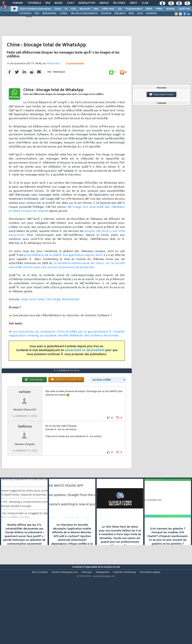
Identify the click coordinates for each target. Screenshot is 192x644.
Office (159, 9)
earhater (25, 424)
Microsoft (85, 9)
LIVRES (63, 14)
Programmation (134, 9)
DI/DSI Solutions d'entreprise (35, 9)
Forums (18, 3)
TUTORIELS (25, 14)
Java (96, 9)
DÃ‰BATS (120, 14)
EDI (120, 9)
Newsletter (87, 3)
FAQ (48, 3)
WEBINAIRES (49, 14)
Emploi (104, 3)
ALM (73, 9)
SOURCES (106, 14)
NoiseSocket (71, 310)
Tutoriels (34, 3)
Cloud (58, 9)
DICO (140, 14)
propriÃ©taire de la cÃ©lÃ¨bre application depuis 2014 (63, 266)
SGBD (149, 9)
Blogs (59, 3)
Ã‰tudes (119, 3)
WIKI (131, 14)
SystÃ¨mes (184, 9)
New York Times (33, 310)
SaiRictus (25, 458)
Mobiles (171, 9)
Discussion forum (161, 95)
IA (66, 9)
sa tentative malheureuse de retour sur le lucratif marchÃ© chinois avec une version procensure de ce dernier (67, 276)
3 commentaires (75, 74)
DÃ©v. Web (108, 9)
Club (145, 3)
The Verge (53, 310)
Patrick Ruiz (53, 74)
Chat (70, 3)
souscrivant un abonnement (85, 361)
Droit (133, 3)
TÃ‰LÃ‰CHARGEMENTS (84, 14)
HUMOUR (151, 14)
